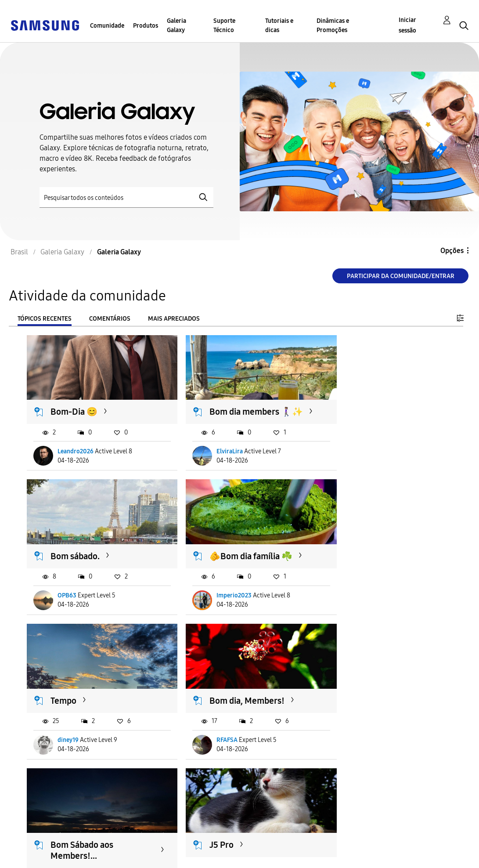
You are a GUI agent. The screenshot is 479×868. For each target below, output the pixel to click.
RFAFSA (358, 594)
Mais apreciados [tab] (174, 319)
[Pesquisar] (126, 197)
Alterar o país (268, 850)
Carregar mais (58, 797)
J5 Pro (207, 693)
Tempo (208, 555)
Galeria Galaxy (176, 25)
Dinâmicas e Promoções (333, 25)
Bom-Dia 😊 (74, 405)
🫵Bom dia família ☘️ (92, 555)
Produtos (146, 26)
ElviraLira (216, 456)
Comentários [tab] (110, 319)
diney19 (213, 594)
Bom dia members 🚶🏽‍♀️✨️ (230, 411)
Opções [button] (452, 251)
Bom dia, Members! (378, 555)
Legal (138, 857)
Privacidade (33, 857)
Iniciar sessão (407, 25)
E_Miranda (73, 743)
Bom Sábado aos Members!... (82, 698)
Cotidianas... (364, 693)
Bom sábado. (365, 405)
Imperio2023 (76, 594)
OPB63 (357, 456)
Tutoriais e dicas (279, 25)
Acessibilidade (38, 843)
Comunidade (107, 26)
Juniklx (212, 743)
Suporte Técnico (224, 25)
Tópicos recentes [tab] (45, 319)
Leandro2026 (76, 456)
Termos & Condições (163, 843)
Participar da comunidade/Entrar (401, 276)
